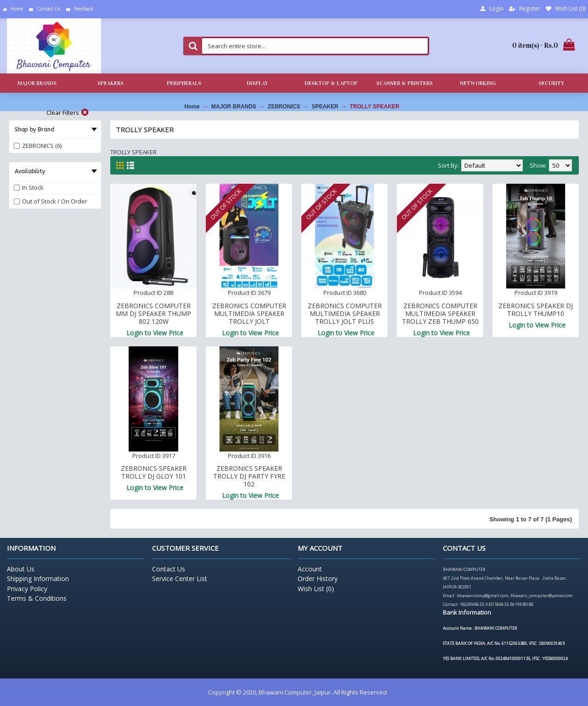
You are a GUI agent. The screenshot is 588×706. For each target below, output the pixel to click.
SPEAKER (325, 107)
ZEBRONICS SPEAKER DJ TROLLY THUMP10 (536, 310)
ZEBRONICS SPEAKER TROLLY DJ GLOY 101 (154, 472)
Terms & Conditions (37, 598)
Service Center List (180, 579)
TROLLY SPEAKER (375, 107)
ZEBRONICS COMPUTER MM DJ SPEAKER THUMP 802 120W (153, 313)
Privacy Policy (27, 589)
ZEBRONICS (284, 107)
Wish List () (316, 589)
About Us (21, 569)
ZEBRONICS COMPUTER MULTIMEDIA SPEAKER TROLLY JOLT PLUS (345, 313)
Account (310, 569)
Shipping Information (38, 579)
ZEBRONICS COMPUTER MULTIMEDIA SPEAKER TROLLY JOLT (249, 313)
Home (192, 107)
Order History (318, 579)
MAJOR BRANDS (234, 107)
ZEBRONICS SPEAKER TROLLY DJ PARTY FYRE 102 (249, 476)
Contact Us (169, 569)
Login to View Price (155, 333)
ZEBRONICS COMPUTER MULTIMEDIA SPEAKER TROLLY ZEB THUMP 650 (440, 313)
